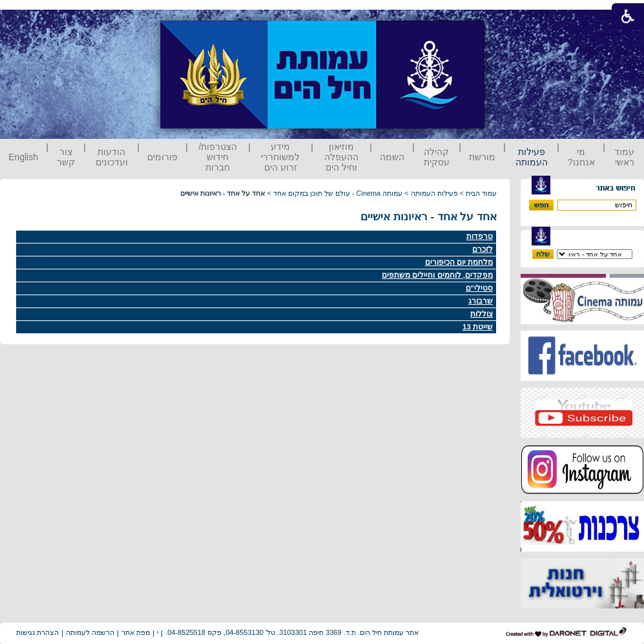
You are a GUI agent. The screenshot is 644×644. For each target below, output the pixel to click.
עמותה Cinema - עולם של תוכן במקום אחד (338, 193)
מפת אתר (136, 632)
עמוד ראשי (624, 157)
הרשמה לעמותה (90, 632)
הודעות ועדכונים (112, 157)
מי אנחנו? (581, 157)
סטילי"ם (479, 288)
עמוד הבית (481, 193)
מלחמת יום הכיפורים (459, 262)
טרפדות (480, 236)
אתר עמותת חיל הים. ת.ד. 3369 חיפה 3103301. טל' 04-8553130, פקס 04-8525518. (292, 632)
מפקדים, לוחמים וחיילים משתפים (437, 275)
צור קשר (66, 157)
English (23, 157)
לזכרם (483, 249)
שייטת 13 (478, 327)
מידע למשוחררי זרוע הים (280, 157)
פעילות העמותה (532, 157)
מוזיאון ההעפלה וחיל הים (341, 157)
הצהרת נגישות (37, 632)
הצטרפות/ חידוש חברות (218, 157)
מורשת (482, 157)
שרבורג (481, 301)
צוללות (482, 314)
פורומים (162, 157)
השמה (392, 157)
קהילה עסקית (437, 157)
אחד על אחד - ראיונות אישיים (429, 217)
